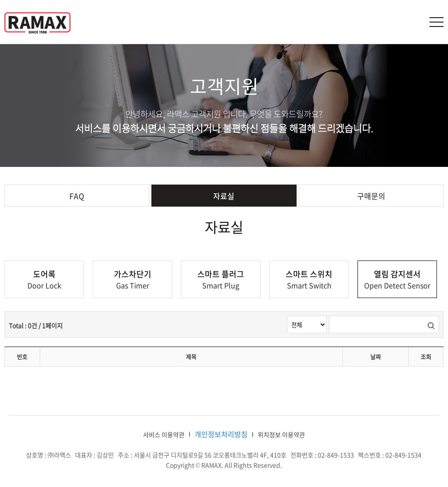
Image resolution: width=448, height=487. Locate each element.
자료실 (224, 196)
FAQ (77, 196)
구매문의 (371, 196)
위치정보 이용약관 (281, 434)
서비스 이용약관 (164, 434)
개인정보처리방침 (221, 434)
